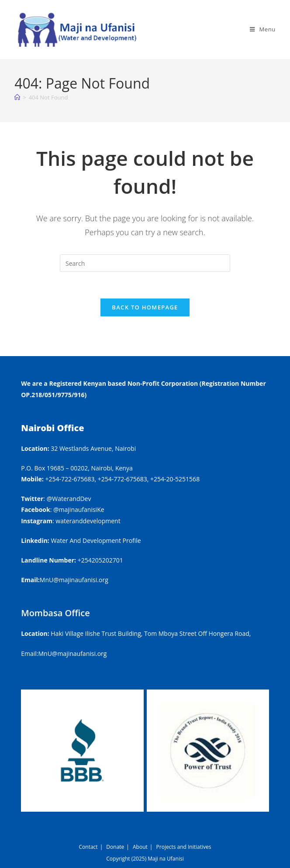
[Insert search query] (145, 263)
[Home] (17, 97)
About (140, 847)
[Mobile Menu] (263, 29)
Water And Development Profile (96, 540)
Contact (88, 847)
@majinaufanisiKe (79, 509)
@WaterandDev (69, 499)
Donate (115, 847)
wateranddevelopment (88, 521)
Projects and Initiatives (184, 847)
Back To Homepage (145, 307)
